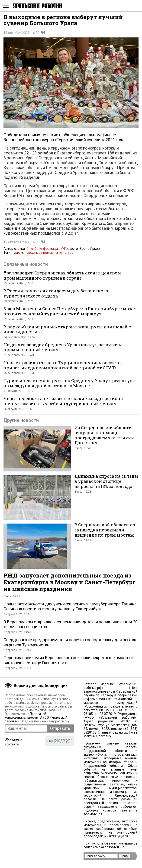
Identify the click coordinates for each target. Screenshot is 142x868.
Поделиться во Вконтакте (43, 33)
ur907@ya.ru (118, 836)
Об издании (14, 739)
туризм (18, 253)
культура (66, 253)
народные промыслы (41, 253)
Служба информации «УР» (47, 249)
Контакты (12, 744)
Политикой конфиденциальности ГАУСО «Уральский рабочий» (36, 718)
